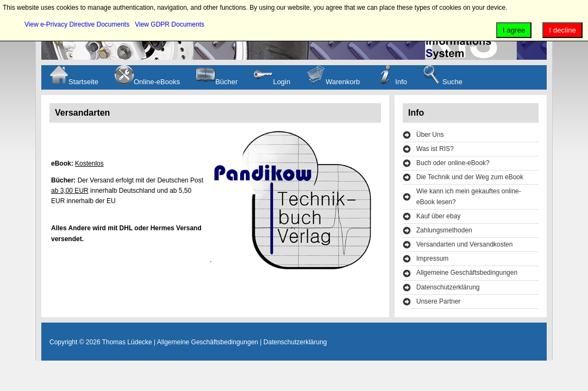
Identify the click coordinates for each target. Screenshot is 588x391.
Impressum (432, 258)
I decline (562, 30)
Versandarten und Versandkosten (464, 244)
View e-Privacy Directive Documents (77, 24)
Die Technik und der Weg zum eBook (470, 177)
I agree (514, 30)
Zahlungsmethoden (444, 230)
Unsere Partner (438, 301)
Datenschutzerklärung (448, 287)
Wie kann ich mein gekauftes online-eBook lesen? (469, 196)
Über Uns (430, 135)
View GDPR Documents (170, 24)
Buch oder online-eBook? (453, 163)
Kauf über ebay (438, 216)
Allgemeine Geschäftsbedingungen (467, 273)
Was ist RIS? (435, 149)
